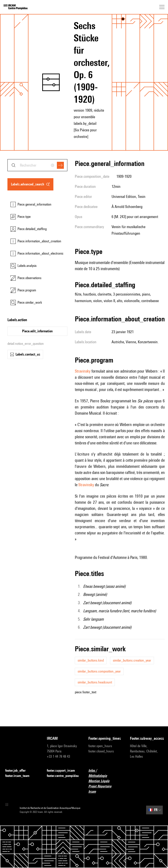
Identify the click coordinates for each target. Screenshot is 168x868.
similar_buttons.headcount (95, 682)
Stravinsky (83, 371)
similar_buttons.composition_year (99, 671)
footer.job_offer (18, 771)
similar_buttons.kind (91, 660)
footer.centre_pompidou (63, 776)
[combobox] (37, 165)
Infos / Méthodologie (105, 773)
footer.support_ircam (63, 771)
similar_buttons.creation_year (132, 660)
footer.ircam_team (20, 776)
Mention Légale (101, 781)
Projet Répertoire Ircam (105, 789)
